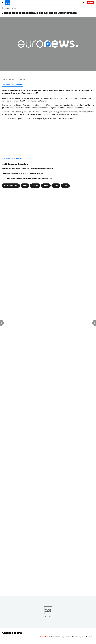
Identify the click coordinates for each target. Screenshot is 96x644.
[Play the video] (48, 44)
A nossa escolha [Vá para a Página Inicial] (12, 633)
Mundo (14, 8)
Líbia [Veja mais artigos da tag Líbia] (65, 185)
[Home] (2, 8)
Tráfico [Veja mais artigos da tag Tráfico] (35, 185)
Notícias (8, 8)
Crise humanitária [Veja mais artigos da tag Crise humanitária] (11, 185)
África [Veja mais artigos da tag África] (46, 185)
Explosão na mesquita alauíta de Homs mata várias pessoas (22, 173)
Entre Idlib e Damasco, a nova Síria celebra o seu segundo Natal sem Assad (27, 178)
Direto (90, 2)
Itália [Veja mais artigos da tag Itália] (56, 185)
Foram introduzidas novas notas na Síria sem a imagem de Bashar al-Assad (27, 168)
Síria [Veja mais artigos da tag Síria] (25, 185)
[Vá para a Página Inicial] (8, 3)
